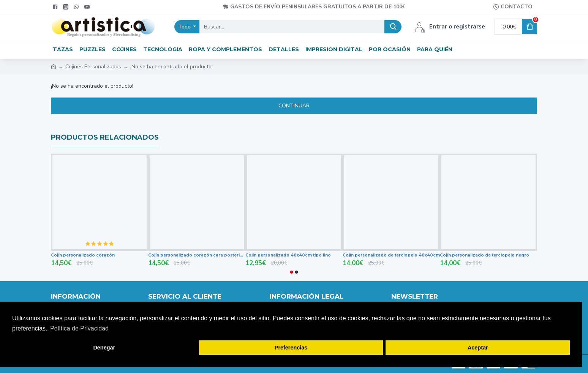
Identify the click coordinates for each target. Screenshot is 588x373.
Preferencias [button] (291, 348)
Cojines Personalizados (93, 67)
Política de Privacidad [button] (79, 328)
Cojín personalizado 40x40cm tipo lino (288, 255)
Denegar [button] (104, 348)
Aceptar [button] (478, 348)
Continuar (294, 106)
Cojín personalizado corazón (83, 255)
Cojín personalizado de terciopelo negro (484, 255)
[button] (292, 272)
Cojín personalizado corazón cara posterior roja (197, 255)
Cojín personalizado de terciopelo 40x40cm (391, 255)
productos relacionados (105, 137)
